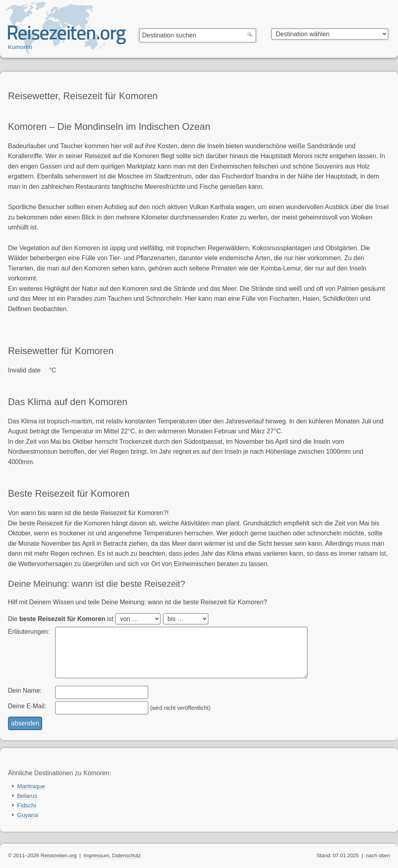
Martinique (31, 786)
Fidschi (27, 805)
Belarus (27, 796)
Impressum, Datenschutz (112, 855)
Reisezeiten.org (59, 855)
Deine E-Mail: (27, 706)
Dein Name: (25, 691)
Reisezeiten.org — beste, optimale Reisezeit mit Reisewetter (67, 36)
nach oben (378, 855)
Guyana (28, 815)
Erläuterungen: (29, 632)
